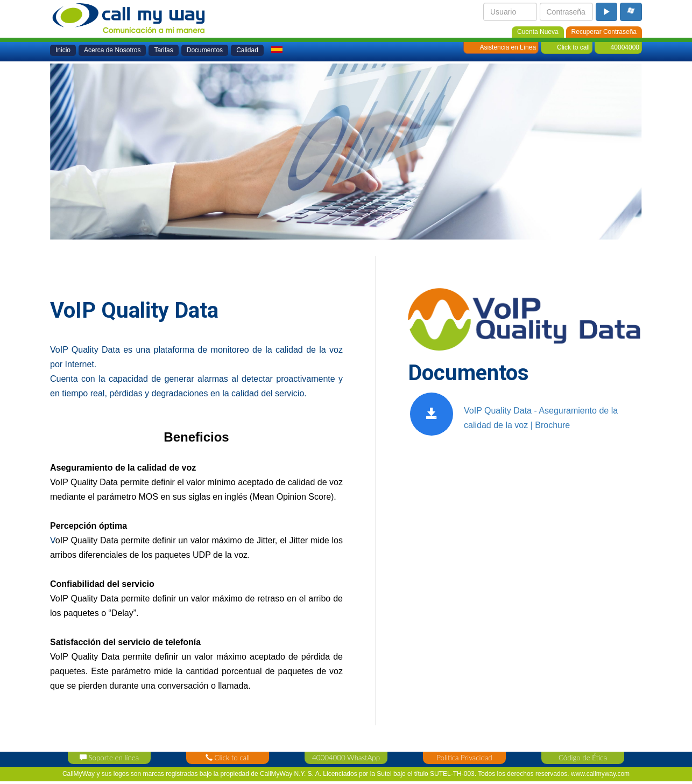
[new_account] (538, 31)
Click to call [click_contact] (228, 758)
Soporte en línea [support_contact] (109, 758)
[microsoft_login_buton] (631, 12)
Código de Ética (583, 758)
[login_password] (567, 12)
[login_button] (606, 12)
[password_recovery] (604, 31)
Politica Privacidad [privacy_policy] (464, 758)
